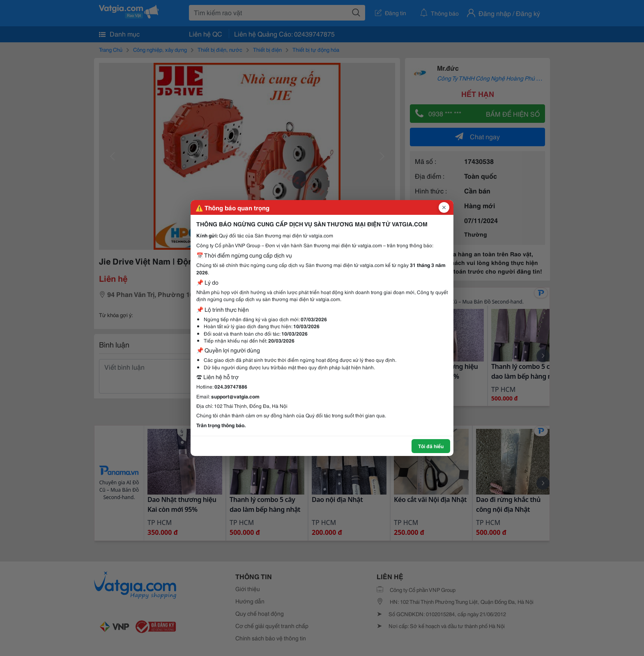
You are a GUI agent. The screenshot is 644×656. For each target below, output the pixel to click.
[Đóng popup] (444, 207)
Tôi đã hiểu (431, 446)
